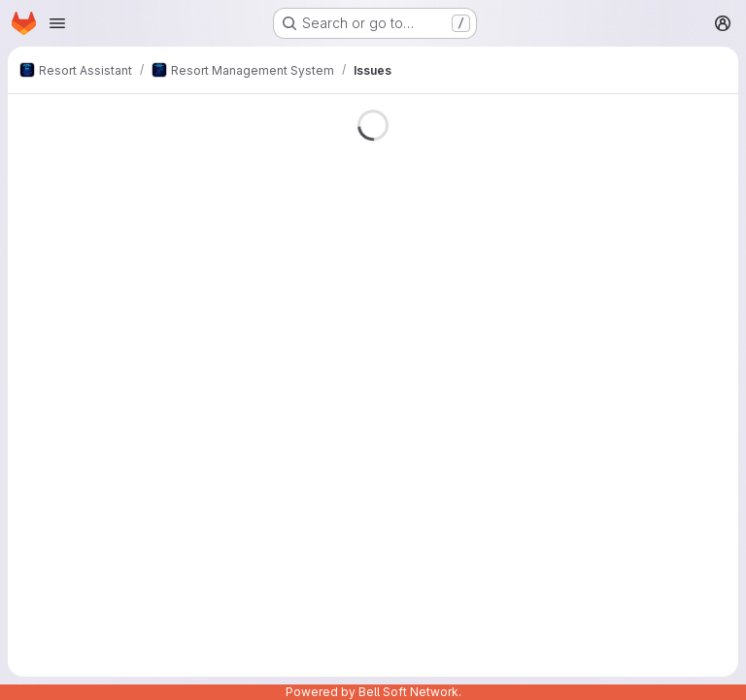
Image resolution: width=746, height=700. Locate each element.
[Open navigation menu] (57, 23)
